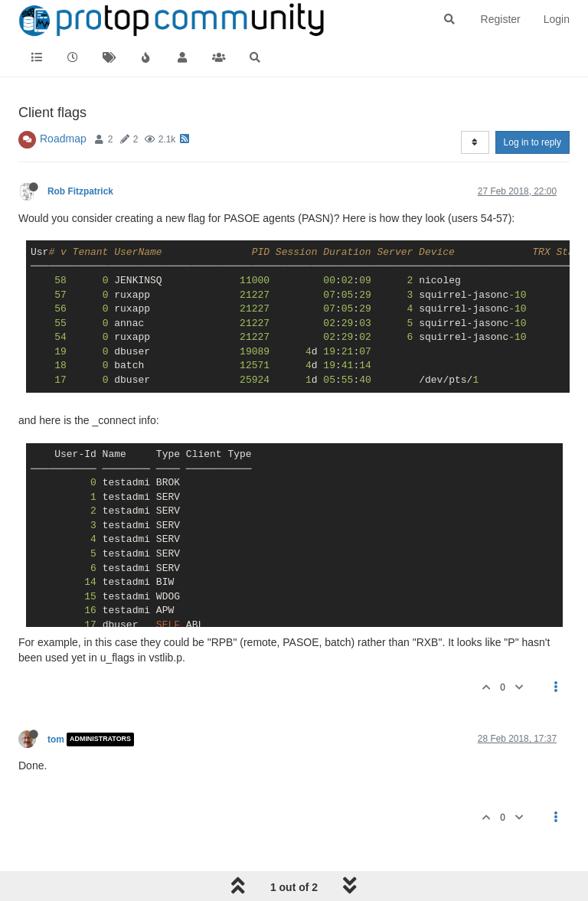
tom (56, 739)
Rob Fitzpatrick (80, 191)
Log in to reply (532, 142)
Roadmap (63, 139)
